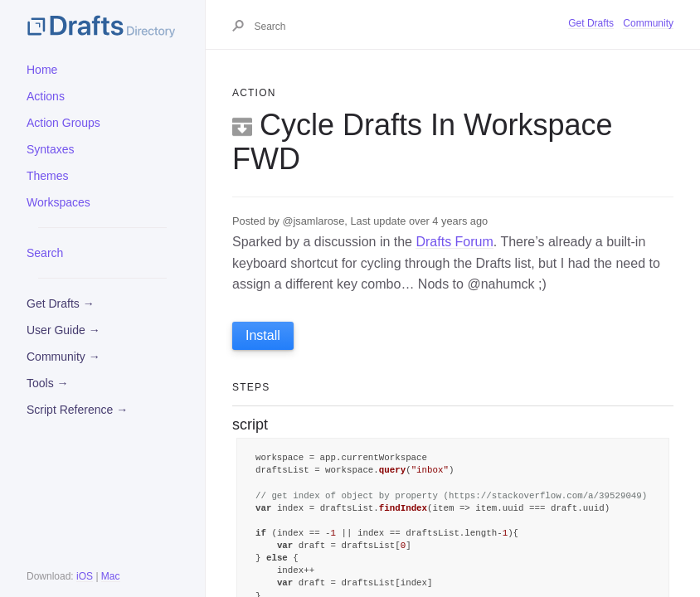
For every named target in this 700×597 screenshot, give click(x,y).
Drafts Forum (454, 242)
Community (648, 23)
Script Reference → (77, 410)
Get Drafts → (61, 303)
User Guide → (63, 330)
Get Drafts (591, 23)
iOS (85, 576)
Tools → (48, 383)
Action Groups (63, 123)
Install (263, 335)
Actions (46, 96)
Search (45, 253)
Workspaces (58, 202)
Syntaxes (51, 149)
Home (42, 70)
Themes (48, 176)
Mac (111, 576)
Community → (63, 357)
